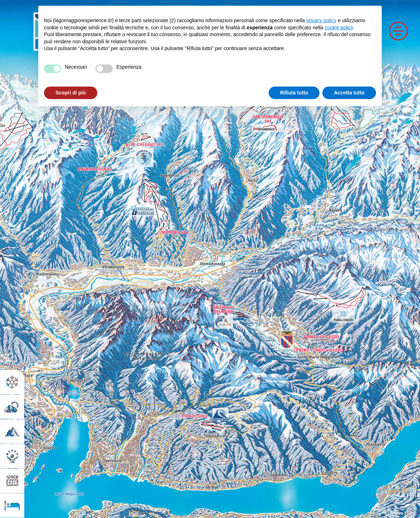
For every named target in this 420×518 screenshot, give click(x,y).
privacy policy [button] (321, 20)
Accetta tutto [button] (349, 93)
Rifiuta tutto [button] (294, 93)
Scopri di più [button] (71, 93)
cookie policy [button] (339, 28)
